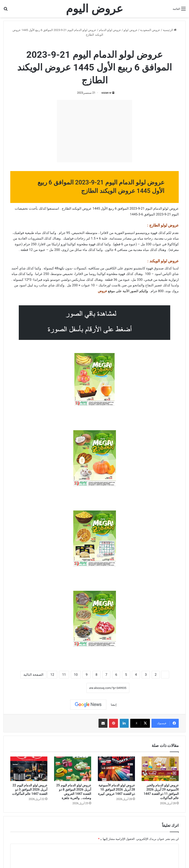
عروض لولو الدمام (110, 30)
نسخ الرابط (72, 688)
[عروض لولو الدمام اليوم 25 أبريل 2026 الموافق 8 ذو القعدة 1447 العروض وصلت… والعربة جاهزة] (73, 769)
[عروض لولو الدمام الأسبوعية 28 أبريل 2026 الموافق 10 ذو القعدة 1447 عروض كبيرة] (116, 769)
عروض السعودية (150, 30)
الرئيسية (170, 30)
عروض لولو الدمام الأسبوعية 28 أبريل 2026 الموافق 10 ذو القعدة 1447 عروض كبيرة (117, 789)
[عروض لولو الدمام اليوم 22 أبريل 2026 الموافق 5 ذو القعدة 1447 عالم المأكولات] (29, 769)
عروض (103, 291)
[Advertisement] (94, 131)
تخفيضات (21, 209)
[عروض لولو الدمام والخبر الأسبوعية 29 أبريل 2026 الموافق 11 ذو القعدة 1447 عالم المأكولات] (160, 769)
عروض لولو (130, 30)
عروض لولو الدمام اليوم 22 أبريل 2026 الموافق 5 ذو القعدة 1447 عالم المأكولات (30, 789)
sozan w (106, 93)
